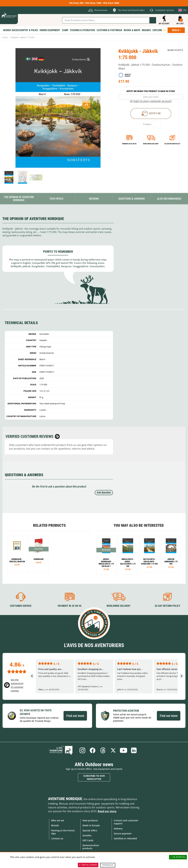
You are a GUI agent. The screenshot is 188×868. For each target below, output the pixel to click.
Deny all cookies (88, 865)
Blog (62, 750)
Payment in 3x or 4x (129, 144)
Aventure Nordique (65, 799)
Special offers (90, 830)
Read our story (107, 811)
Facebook (92, 750)
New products (90, 820)
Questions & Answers (132, 199)
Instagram (82, 750)
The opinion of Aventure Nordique (19, 199)
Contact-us (57, 838)
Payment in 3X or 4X (70, 606)
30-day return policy (172, 144)
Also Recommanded (169, 199)
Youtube (124, 750)
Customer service (21, 606)
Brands (55, 825)
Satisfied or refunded (125, 838)
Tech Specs (56, 199)
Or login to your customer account (151, 101)
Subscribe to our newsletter (94, 777)
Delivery (118, 828)
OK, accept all (178, 857)
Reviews (94, 199)
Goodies (87, 835)
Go (153, 20)
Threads (103, 750)
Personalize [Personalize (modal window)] (108, 865)
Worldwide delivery (151, 144)
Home (5, 37)
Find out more (75, 716)
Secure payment (123, 833)
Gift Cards (88, 840)
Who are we (58, 820)
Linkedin (134, 750)
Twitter (113, 750)
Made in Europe (91, 825)
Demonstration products (91, 847)
